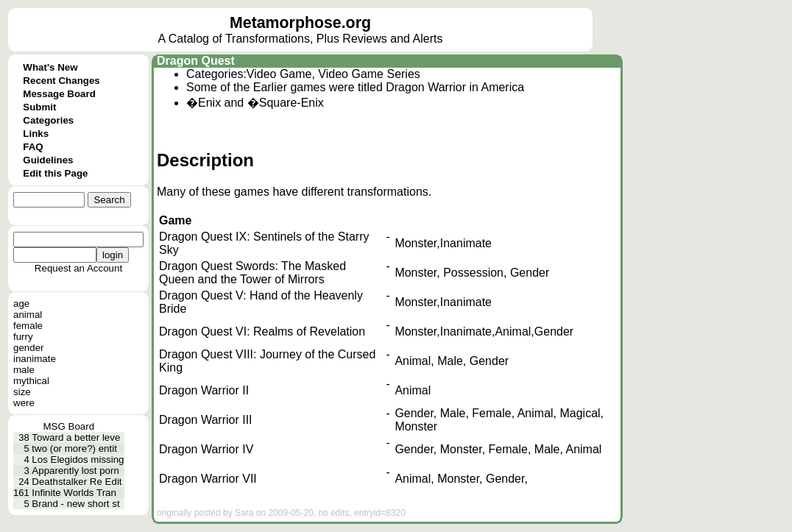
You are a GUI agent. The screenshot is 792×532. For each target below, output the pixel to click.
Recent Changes (61, 81)
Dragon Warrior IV (206, 449)
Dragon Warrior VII (208, 479)
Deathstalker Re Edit (77, 482)
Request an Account (78, 268)
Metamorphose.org (300, 23)
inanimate (35, 359)
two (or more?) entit (74, 448)
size (22, 392)
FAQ (33, 147)
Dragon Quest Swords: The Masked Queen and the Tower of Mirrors (252, 273)
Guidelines (48, 160)
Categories (48, 120)
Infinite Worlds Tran (74, 493)
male (24, 370)
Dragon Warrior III (206, 420)
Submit (39, 107)
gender (29, 348)
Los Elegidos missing (78, 460)
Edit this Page (55, 173)
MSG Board (68, 426)
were (24, 403)
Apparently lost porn (75, 471)
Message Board (59, 94)
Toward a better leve (76, 437)
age (21, 304)
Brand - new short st (75, 504)
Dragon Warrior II (204, 390)
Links (36, 134)
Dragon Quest (196, 61)
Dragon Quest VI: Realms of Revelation (262, 331)
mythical (31, 381)
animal (28, 315)
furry (23, 337)
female (28, 326)
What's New (50, 67)
